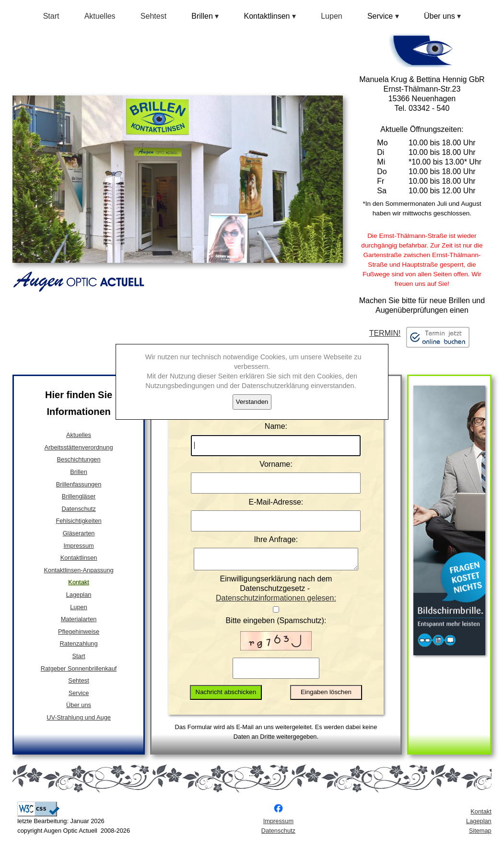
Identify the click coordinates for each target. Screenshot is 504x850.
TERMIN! (422, 333)
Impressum (78, 546)
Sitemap (480, 835)
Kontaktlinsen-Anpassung (78, 570)
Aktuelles (100, 16)
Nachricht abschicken (226, 696)
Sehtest (153, 16)
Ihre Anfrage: (276, 539)
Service (79, 693)
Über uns (79, 705)
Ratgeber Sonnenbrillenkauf (79, 668)
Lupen (332, 16)
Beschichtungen (79, 459)
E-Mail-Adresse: (276, 502)
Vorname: (276, 464)
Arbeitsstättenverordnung (79, 447)
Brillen (79, 472)
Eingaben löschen (326, 696)
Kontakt (78, 582)
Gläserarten (79, 533)
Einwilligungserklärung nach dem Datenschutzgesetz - (276, 593)
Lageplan (79, 595)
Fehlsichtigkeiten (78, 521)
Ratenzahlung (79, 643)
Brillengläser (79, 496)
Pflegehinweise (79, 632)
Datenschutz (78, 509)
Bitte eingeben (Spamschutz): (276, 625)
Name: (276, 426)
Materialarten (79, 619)
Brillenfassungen (79, 484)
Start (51, 16)
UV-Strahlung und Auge (79, 717)
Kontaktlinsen (79, 558)
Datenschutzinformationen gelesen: (276, 602)
